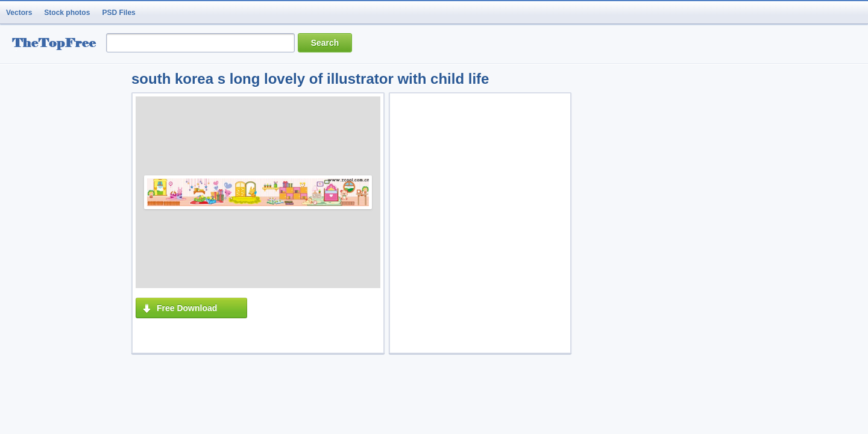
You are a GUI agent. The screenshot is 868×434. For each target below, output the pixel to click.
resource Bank (57, 44)
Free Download (187, 308)
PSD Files (118, 13)
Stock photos (67, 13)
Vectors (19, 13)
